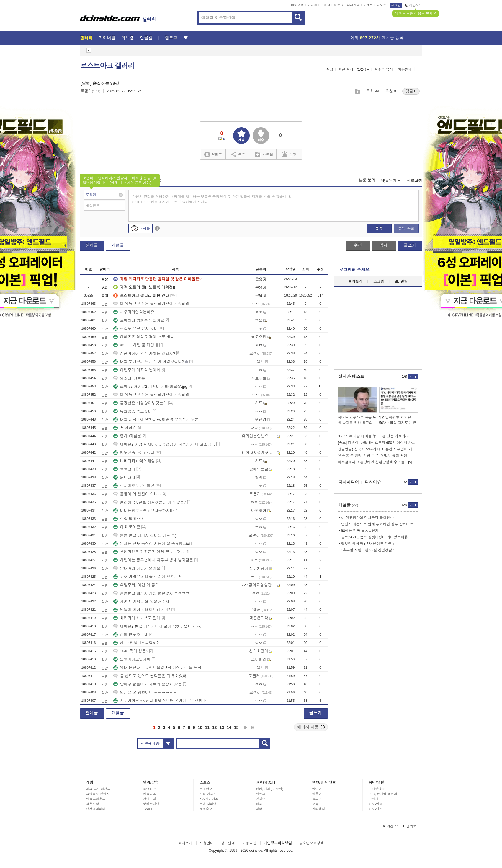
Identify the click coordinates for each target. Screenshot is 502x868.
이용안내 (405, 69)
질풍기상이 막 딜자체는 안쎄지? (144, 353)
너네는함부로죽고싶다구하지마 (143, 510)
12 (215, 727)
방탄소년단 (151, 804)
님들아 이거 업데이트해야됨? (142, 610)
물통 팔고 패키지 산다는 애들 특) (145, 535)
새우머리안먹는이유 (134, 312)
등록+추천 (406, 228)
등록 (379, 228)
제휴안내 (207, 843)
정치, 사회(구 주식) (270, 789)
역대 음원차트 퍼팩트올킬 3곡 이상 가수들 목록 (157, 668)
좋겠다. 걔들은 (129, 378)
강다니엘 (150, 799)
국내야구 (206, 789)
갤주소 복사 (384, 69)
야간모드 (414, 5)
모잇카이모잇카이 (132, 659)
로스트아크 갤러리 (107, 66)
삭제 (384, 245)
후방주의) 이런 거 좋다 (136, 585)
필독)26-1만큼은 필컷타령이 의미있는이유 (375, 537)
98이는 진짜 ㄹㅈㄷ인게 (360, 531)
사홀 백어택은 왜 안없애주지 (141, 601)
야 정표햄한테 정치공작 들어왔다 (367, 518)
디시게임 (353, 5)
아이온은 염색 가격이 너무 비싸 (144, 337)
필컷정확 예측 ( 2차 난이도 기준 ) (368, 544)
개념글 (118, 245)
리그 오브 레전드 (98, 789)
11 (207, 727)
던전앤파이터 (96, 809)
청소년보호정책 (311, 843)
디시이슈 (373, 482)
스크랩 (357, 91)
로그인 (396, 5)
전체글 (92, 245)
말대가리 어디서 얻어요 (137, 568)
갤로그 (339, 5)
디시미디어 (349, 482)
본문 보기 (367, 180)
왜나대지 (124, 477)
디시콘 (381, 5)
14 (229, 727)
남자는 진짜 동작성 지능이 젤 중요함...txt (152, 544)
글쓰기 (410, 245)
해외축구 (206, 809)
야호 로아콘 (127, 527)
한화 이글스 (208, 794)
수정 (358, 245)
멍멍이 (317, 789)
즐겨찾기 (355, 281)
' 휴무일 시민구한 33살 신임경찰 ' (368, 550)
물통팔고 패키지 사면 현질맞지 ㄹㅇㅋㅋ (151, 593)
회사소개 (185, 843)
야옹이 (317, 794)
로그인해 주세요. (355, 270)
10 (200, 727)
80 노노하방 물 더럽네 (136, 345)
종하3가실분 (127, 436)
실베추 (213, 155)
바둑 (259, 804)
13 (222, 727)
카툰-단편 (376, 809)
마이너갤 (297, 5)
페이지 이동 (311, 727)
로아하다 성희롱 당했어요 (139, 320)
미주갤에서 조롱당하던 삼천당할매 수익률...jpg (375, 462)
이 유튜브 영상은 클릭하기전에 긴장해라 (151, 304)
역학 (259, 809)
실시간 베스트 (351, 377)
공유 (238, 154)
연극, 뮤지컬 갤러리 (383, 794)
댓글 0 (411, 91)
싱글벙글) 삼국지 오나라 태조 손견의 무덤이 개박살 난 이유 (378, 449)
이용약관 (249, 843)
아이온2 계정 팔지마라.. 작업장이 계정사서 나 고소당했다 (164, 444)
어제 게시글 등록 (377, 38)
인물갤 (325, 5)
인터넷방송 (377, 789)
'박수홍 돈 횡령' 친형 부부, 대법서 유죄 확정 (373, 456)
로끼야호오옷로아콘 (134, 486)
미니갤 (312, 5)
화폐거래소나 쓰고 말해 (137, 618)
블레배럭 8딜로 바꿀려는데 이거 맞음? (150, 502)
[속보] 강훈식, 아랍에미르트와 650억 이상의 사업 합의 (378, 443)
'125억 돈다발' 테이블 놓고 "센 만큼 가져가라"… (376, 436)
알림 (401, 281)
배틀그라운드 (96, 799)
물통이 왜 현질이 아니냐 (137, 494)
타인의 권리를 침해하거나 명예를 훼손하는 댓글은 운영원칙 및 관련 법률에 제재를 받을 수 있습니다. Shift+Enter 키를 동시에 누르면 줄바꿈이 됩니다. (212, 199)
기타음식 (319, 809)
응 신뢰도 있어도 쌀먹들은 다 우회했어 (150, 676)
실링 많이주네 (129, 519)
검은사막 (93, 804)
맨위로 (409, 826)
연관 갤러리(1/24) (354, 69)
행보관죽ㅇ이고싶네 (134, 453)
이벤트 (368, 5)
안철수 (261, 799)
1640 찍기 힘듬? (131, 651)
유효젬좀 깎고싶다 (133, 411)
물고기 (317, 799)
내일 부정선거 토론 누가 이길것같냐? (149, 362)
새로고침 (415, 181)
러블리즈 (150, 794)
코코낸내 (124, 469)
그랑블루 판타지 (98, 794)
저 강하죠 (125, 428)
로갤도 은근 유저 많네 (135, 329)
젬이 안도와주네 (131, 635)
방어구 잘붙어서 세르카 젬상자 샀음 (147, 684)
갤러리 (86, 38)
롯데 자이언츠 (210, 804)
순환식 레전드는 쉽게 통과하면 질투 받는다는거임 (380, 524)
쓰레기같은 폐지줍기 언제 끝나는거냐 (149, 552)
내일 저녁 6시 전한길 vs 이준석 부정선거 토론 (156, 420)
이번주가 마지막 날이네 (137, 370)
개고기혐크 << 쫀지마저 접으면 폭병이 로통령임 (158, 701)
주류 (315, 804)
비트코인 (262, 794)
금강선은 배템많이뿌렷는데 (140, 403)
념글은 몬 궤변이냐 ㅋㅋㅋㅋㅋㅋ (145, 692)
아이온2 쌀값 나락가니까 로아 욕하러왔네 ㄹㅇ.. (158, 626)
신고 (289, 154)
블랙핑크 (150, 789)
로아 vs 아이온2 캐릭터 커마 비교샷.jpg (150, 386)
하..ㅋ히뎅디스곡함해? (136, 643)
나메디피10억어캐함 (134, 461)
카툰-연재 (376, 804)
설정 (330, 69)
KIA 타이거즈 (209, 799)
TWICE (148, 809)
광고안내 (228, 843)
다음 (246, 727)
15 (236, 727)
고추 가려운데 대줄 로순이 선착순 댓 (148, 577)
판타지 (373, 799)
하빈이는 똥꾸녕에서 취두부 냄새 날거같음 (153, 560)
